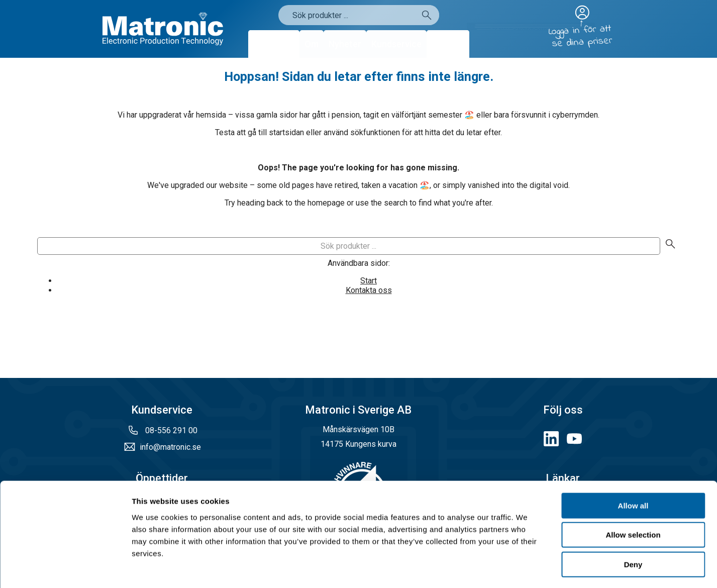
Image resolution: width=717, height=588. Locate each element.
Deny (633, 524)
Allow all (633, 465)
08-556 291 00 (170, 430)
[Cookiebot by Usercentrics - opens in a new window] (65, 568)
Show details (527, 568)
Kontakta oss (369, 290)
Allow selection (633, 495)
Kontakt (448, 44)
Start (369, 281)
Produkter (274, 44)
